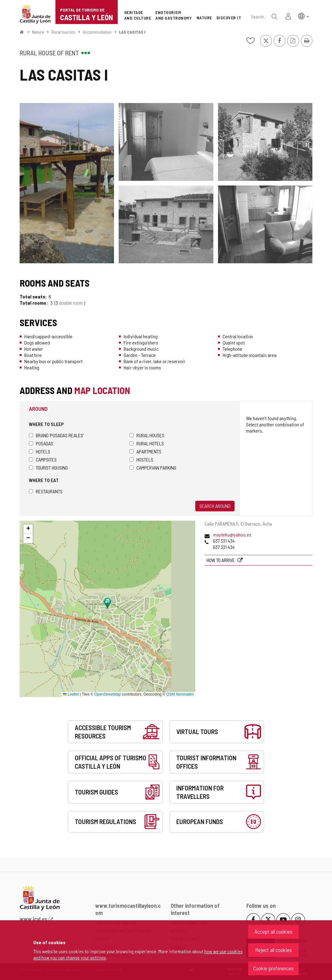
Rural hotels (147, 443)
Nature (38, 32)
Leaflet (71, 694)
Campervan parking (153, 468)
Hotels (40, 451)
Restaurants (46, 491)
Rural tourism (63, 32)
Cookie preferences (273, 968)
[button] (304, 16)
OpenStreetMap (108, 694)
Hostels (141, 460)
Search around (215, 506)
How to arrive (221, 560)
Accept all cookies (273, 931)
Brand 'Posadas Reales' (56, 435)
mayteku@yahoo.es (232, 535)
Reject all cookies (273, 950)
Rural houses (147, 435)
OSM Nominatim (180, 694)
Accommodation (97, 32)
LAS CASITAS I (132, 32)
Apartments (145, 451)
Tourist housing (48, 468)
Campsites (43, 460)
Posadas (41, 443)
